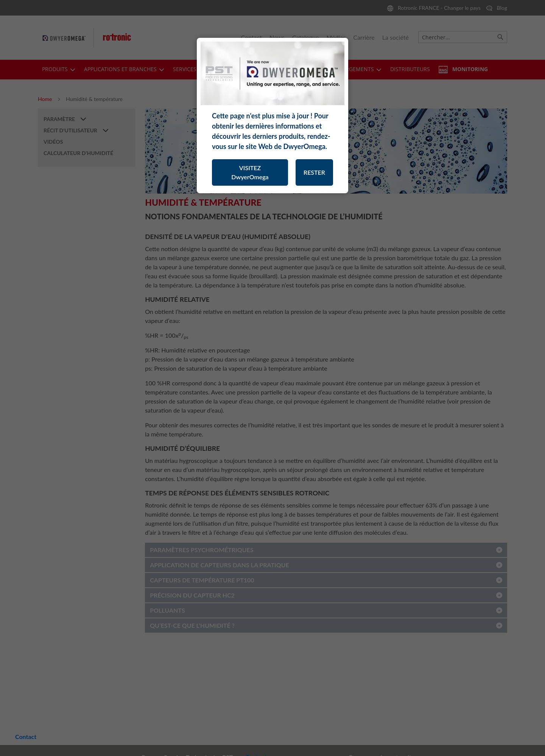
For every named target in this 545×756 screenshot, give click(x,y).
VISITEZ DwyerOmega (250, 172)
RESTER (314, 172)
